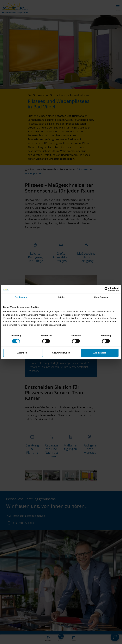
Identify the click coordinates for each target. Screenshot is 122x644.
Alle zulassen (100, 353)
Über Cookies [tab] (101, 297)
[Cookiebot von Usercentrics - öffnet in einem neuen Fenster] (107, 289)
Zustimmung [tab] (21, 297)
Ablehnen (22, 353)
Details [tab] (61, 297)
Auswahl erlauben (61, 353)
